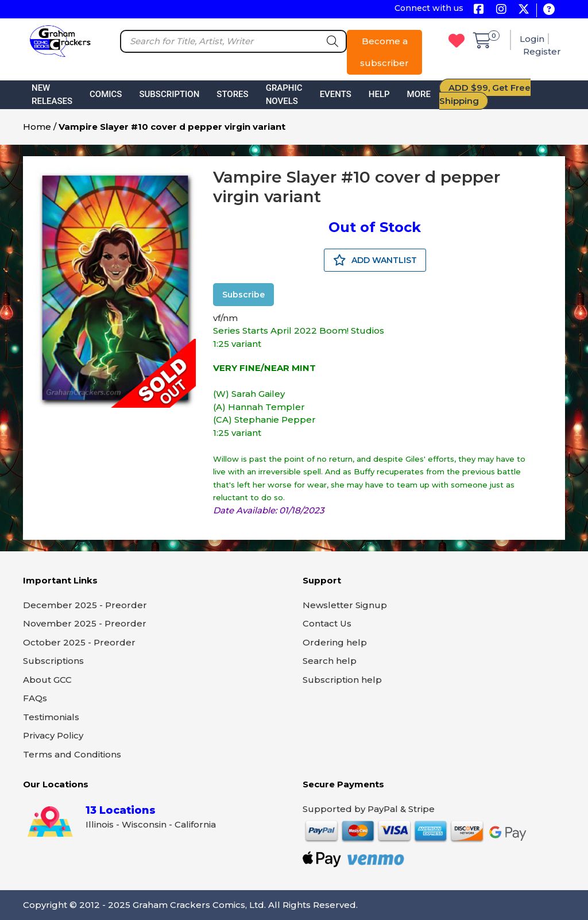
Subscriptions (53, 661)
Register (542, 51)
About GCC (47, 680)
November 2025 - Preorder (85, 623)
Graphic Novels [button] (284, 94)
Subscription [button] (169, 94)
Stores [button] (232, 94)
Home (37, 127)
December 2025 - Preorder (85, 605)
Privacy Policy (53, 735)
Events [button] (336, 94)
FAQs (35, 698)
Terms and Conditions (72, 754)
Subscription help (342, 680)
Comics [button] (106, 94)
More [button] (419, 94)
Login (532, 39)
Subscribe (243, 295)
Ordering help (335, 642)
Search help (330, 661)
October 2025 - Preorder (79, 642)
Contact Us (327, 623)
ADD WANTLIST (375, 260)
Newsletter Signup (345, 605)
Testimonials (51, 717)
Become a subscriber (384, 52)
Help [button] (379, 94)
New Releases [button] (52, 94)
